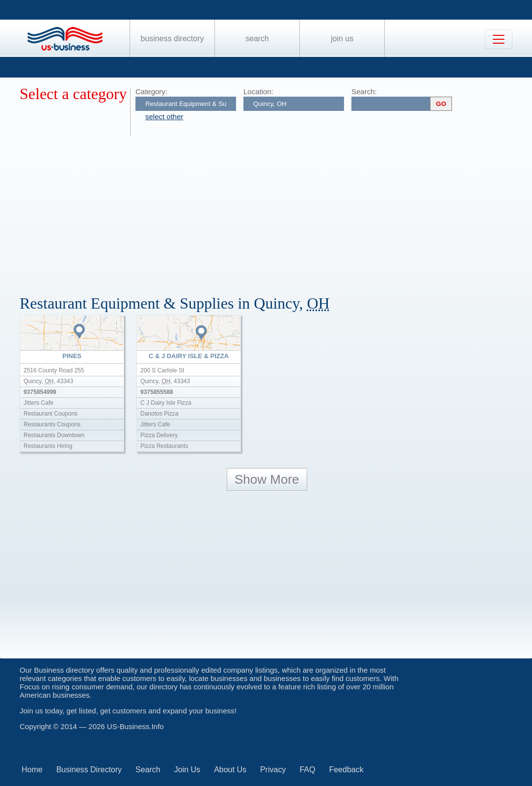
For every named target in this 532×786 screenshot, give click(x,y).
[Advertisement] (276, 210)
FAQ (307, 770)
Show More (267, 479)
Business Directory (173, 39)
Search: (364, 92)
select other (164, 117)
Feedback (346, 770)
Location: (258, 92)
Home (32, 770)
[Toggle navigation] (499, 39)
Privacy (273, 770)
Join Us (342, 39)
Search (257, 39)
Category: (151, 92)
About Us (230, 770)
